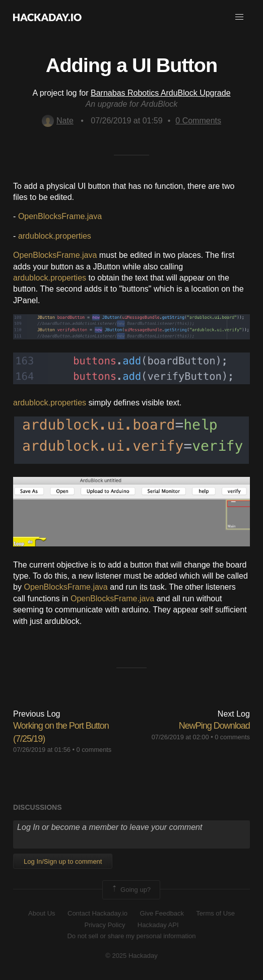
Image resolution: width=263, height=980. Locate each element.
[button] (239, 17)
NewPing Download (214, 726)
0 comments (94, 750)
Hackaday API (158, 925)
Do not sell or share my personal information (131, 936)
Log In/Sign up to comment (63, 861)
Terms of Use (215, 913)
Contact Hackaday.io (97, 913)
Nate (58, 121)
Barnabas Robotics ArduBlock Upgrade (161, 93)
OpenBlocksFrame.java (60, 216)
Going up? (130, 890)
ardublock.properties (55, 236)
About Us (42, 913)
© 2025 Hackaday (131, 956)
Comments (198, 121)
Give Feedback (161, 913)
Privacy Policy (105, 925)
